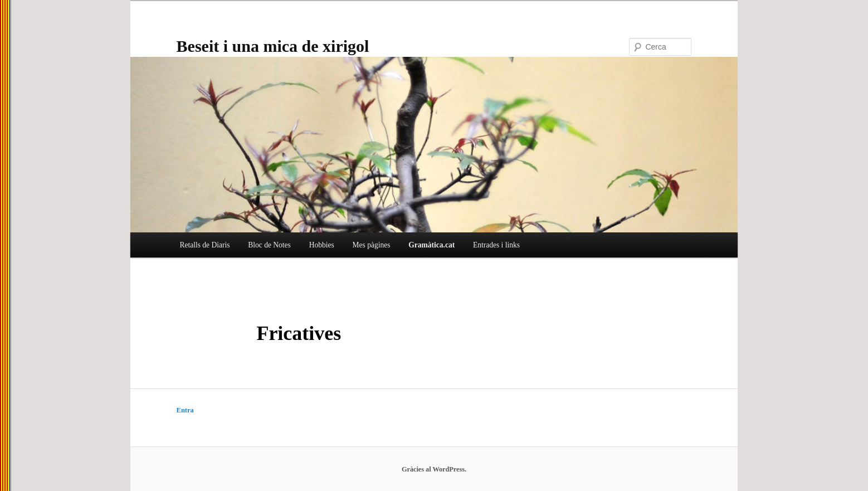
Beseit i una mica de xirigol (273, 46)
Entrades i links (496, 245)
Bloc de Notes (269, 245)
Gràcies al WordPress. (434, 469)
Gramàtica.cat (431, 245)
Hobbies (322, 245)
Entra (185, 410)
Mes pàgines (371, 245)
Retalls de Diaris (204, 245)
